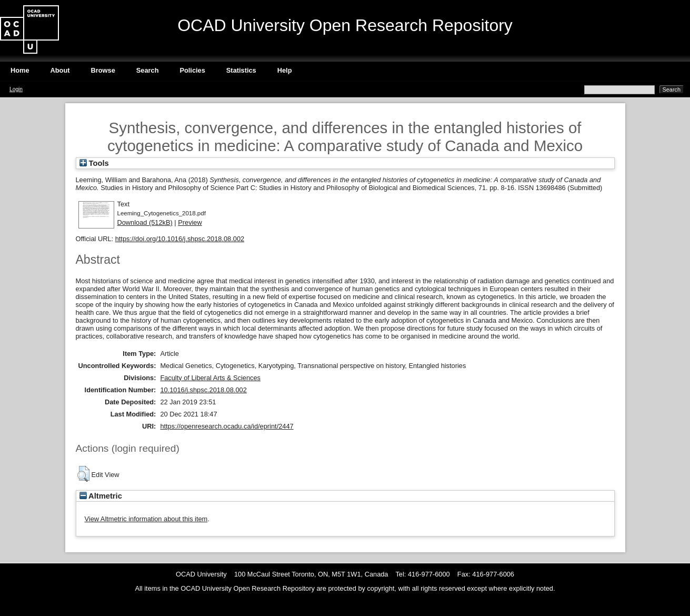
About (60, 70)
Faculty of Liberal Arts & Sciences (210, 378)
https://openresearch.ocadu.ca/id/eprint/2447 (227, 426)
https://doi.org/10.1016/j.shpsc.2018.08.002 (180, 239)
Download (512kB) (145, 222)
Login (16, 89)
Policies (192, 70)
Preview (190, 222)
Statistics (241, 70)
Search (148, 70)
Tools (94, 163)
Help (285, 70)
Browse (103, 70)
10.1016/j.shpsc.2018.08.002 (203, 390)
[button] (83, 474)
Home (20, 70)
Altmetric (101, 496)
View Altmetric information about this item (146, 519)
